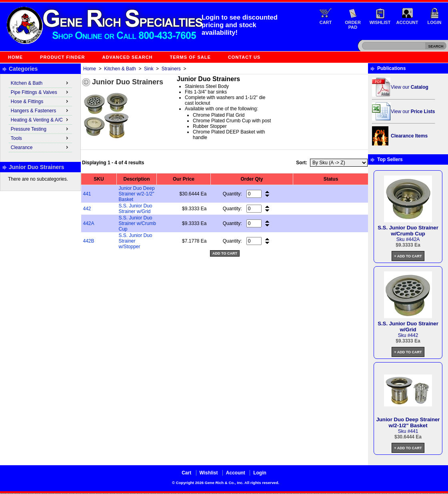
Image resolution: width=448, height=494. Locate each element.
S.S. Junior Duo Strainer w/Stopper (136, 241)
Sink (149, 69)
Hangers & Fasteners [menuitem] (40, 110)
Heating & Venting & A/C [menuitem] (40, 120)
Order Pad (353, 25)
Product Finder (62, 57)
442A (89, 223)
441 (87, 194)
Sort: (302, 163)
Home (15, 57)
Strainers (171, 69)
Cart (326, 22)
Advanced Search (128, 57)
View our (410, 87)
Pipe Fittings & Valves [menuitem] (40, 92)
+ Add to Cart (408, 256)
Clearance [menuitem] (40, 147)
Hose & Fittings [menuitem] (40, 101)
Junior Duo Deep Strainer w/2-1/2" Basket (137, 194)
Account (407, 22)
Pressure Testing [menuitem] (40, 129)
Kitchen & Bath (120, 69)
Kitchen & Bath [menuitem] (40, 83)
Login (435, 22)
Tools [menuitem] (40, 138)
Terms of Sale (190, 57)
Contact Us (244, 57)
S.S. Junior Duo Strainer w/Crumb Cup (137, 223)
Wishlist (380, 22)
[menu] (40, 116)
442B (89, 241)
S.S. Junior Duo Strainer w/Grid (136, 209)
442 (87, 209)
